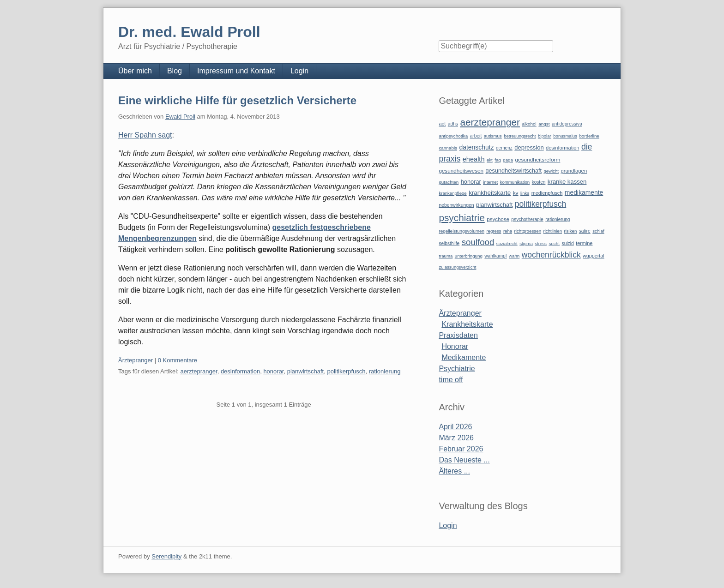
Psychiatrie (457, 369)
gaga (508, 160)
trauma (446, 256)
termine (584, 243)
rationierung (385, 371)
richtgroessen (528, 231)
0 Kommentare (178, 360)
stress (541, 243)
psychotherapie (527, 219)
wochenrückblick (551, 255)
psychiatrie (462, 218)
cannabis (448, 148)
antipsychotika (453, 136)
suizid (568, 243)
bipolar (545, 136)
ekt (490, 160)
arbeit (476, 136)
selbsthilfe (449, 243)
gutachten (449, 182)
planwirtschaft (305, 371)
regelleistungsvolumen (462, 231)
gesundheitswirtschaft (514, 171)
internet (490, 182)
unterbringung (469, 256)
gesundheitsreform (537, 160)
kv (516, 193)
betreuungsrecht (520, 136)
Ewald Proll (180, 117)
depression (529, 147)
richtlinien (553, 231)
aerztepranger (199, 371)
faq (498, 160)
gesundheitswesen (461, 171)
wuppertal (593, 256)
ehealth (474, 159)
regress (494, 231)
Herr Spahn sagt (145, 135)
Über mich (135, 71)
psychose (498, 219)
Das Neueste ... (464, 460)
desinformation (240, 371)
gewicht (551, 171)
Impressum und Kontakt (236, 71)
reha (508, 231)
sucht (554, 243)
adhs (453, 124)
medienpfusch (547, 193)
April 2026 (455, 427)
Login (299, 71)
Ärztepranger (136, 360)
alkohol (529, 124)
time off (451, 380)
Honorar (455, 346)
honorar (273, 371)
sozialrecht (507, 243)
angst (544, 124)
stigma (526, 243)
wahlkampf (495, 256)
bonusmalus (565, 136)
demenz (504, 148)
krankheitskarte (490, 193)
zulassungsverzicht (457, 267)
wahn (514, 256)
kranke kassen (567, 182)
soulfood (478, 242)
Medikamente (464, 357)
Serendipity (166, 556)
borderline (589, 136)
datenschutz (477, 147)
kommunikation (515, 182)
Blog (175, 71)
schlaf (598, 231)
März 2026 (456, 438)
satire (585, 231)
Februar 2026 (461, 449)
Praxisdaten (458, 335)
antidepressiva (567, 124)
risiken (571, 231)
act (442, 124)
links (525, 193)
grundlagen (574, 171)
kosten (539, 182)
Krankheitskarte (467, 324)
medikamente (584, 192)
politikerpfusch (346, 371)
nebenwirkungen (456, 205)
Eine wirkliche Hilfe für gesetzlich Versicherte (237, 100)
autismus (493, 136)
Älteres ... (454, 471)
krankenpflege (452, 193)
